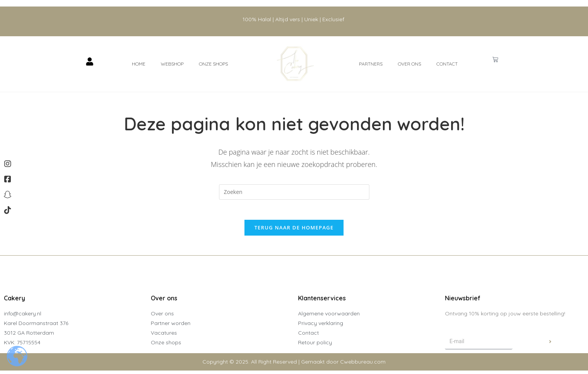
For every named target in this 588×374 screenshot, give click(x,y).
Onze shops (213, 64)
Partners (371, 64)
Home (139, 64)
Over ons (409, 64)
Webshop (172, 64)
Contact (447, 64)
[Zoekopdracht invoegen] (294, 192)
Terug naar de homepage (294, 231)
